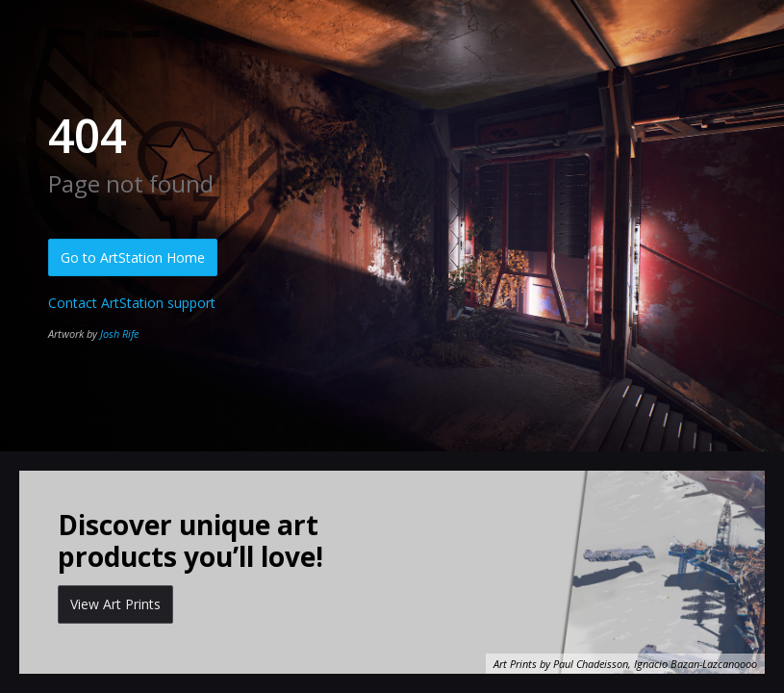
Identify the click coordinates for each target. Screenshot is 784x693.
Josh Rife (119, 334)
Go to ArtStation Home (133, 257)
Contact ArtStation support (132, 303)
